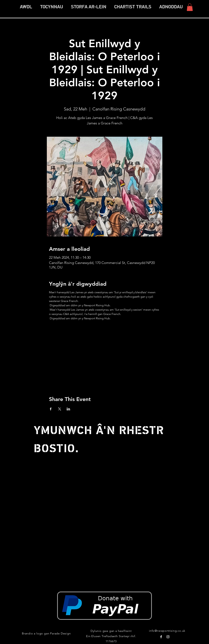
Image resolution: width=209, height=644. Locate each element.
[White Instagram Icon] (168, 637)
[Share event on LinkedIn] (68, 409)
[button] (133, 7)
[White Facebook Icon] (161, 637)
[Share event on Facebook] (51, 409)
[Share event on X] (60, 409)
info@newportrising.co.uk (167, 631)
